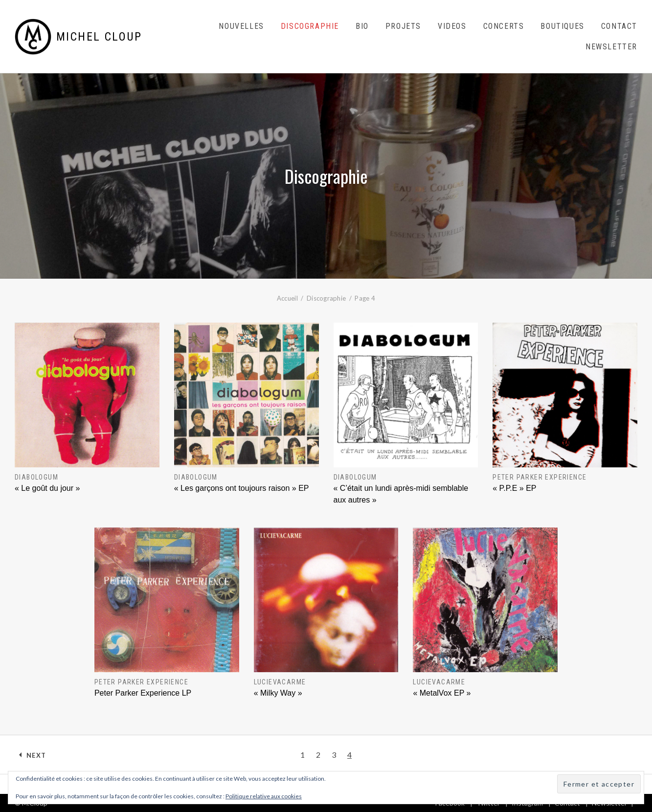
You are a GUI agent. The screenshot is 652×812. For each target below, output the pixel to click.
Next (36, 755)
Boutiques (562, 26)
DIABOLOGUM (36, 477)
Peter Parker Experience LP (143, 693)
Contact (619, 26)
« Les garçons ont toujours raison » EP (242, 488)
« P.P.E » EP (514, 488)
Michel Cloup (99, 37)
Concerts (504, 26)
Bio (362, 26)
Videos (452, 26)
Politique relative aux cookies (264, 796)
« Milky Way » (278, 693)
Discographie (310, 26)
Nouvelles (241, 26)
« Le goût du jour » (47, 488)
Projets (403, 26)
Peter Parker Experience (540, 477)
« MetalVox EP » (442, 693)
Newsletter (611, 47)
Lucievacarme (280, 682)
